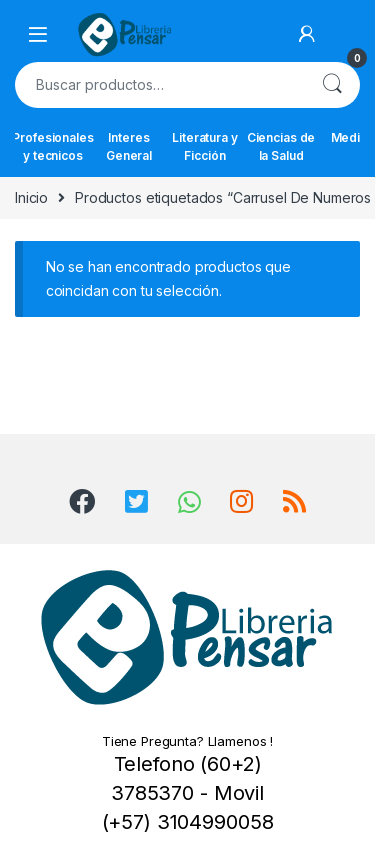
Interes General (129, 146)
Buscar (332, 85)
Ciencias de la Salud (281, 146)
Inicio (31, 197)
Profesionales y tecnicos (53, 146)
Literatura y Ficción (204, 146)
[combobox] (159, 85)
